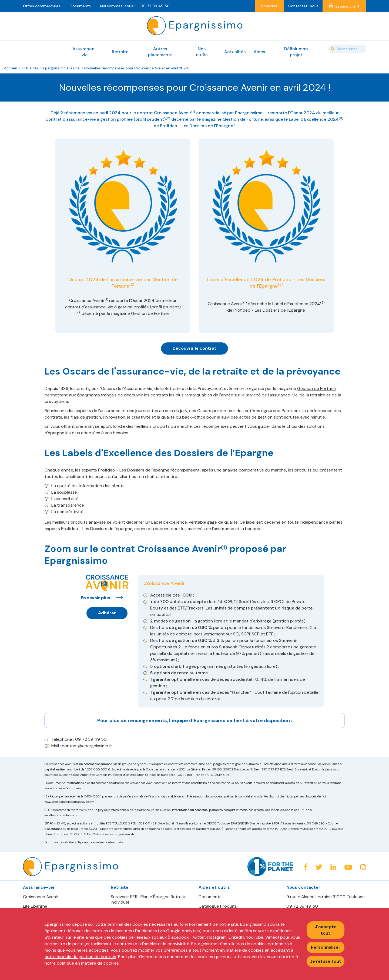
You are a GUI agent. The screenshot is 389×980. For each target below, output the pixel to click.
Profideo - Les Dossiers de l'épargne (134, 470)
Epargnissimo (195, 26)
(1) (193, 112)
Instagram (363, 867)
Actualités (30, 68)
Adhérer (107, 613)
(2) (168, 118)
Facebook (306, 867)
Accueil (10, 68)
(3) (341, 118)
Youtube (348, 867)
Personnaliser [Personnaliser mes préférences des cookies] (326, 947)
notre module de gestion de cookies (80, 957)
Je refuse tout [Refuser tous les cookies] (326, 961)
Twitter (319, 867)
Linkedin (333, 867)
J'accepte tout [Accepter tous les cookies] (326, 930)
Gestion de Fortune (316, 388)
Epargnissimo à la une (61, 68)
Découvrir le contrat (194, 348)
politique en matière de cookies (88, 963)
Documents (210, 897)
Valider (333, 49)
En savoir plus (95, 598)
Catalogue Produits (218, 906)
